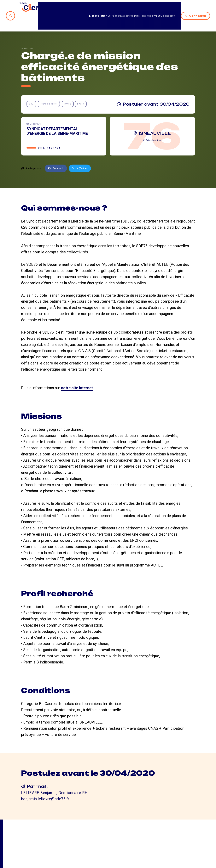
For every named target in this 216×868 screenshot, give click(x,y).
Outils (129, 8)
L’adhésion (169, 8)
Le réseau (93, 8)
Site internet (50, 132)
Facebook (57, 152)
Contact (140, 847)
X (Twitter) (83, 152)
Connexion (196, 8)
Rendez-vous (147, 8)
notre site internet (77, 372)
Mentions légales (175, 847)
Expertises (113, 8)
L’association (72, 8)
